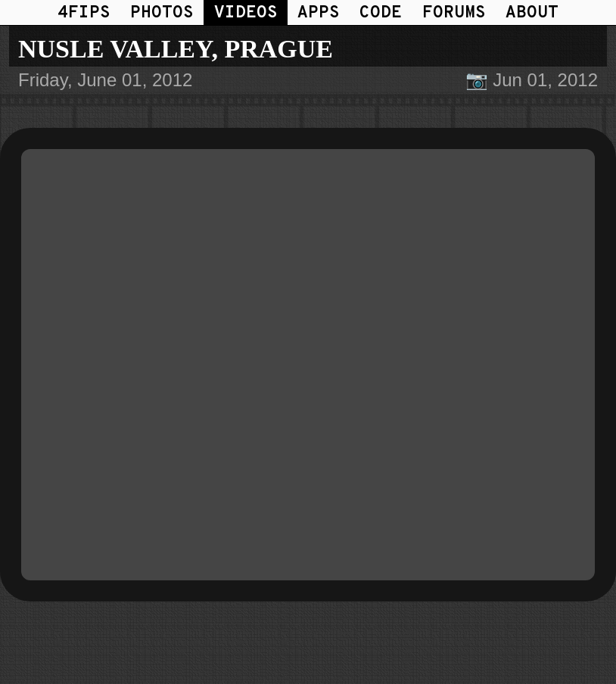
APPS (319, 13)
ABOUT (532, 13)
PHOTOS (162, 13)
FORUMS (454, 13)
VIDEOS (246, 13)
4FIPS (84, 13)
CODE (381, 13)
